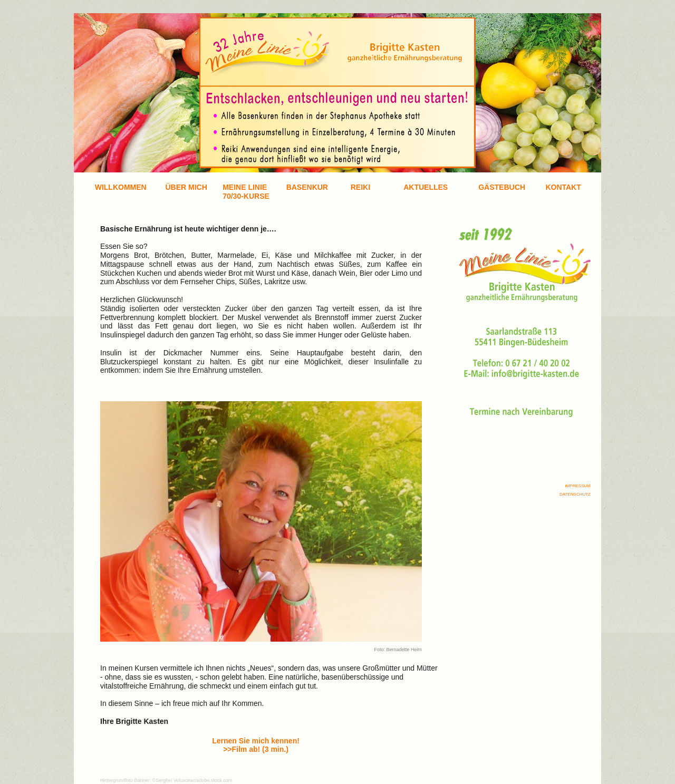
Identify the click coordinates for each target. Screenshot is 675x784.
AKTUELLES (426, 187)
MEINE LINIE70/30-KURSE (246, 192)
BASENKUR (307, 187)
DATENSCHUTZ (575, 494)
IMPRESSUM (578, 486)
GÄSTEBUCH (502, 187)
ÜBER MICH (186, 187)
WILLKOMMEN (121, 187)
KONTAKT (563, 187)
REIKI (360, 187)
